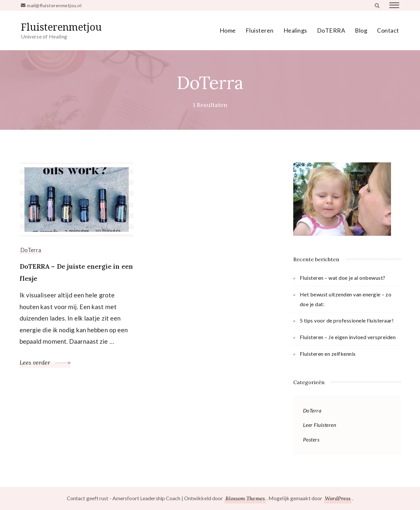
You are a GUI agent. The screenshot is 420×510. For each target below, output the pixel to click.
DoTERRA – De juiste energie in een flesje (76, 272)
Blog (361, 30)
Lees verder (45, 362)
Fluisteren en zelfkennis (328, 354)
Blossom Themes (245, 498)
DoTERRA (331, 30)
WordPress (338, 498)
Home (228, 30)
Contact (388, 30)
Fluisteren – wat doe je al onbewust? (343, 278)
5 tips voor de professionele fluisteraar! (347, 320)
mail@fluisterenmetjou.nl (54, 5)
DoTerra (31, 250)
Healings (295, 30)
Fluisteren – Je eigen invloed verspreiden (348, 337)
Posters (311, 439)
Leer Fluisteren (320, 425)
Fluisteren (260, 30)
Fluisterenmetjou (61, 27)
